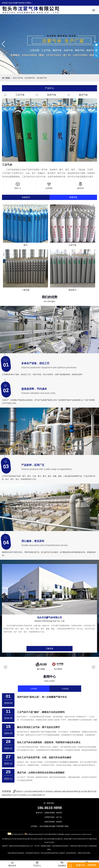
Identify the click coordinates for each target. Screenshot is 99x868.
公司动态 (34, 689)
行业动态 (65, 689)
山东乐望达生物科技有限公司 (34, 791)
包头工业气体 (18, 78)
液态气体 (83, 95)
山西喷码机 (57, 791)
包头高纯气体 (30, 78)
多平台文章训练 (20, 795)
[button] (3, 44)
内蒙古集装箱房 (68, 791)
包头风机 (84, 791)
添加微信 (62, 864)
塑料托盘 (77, 791)
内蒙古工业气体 (73, 839)
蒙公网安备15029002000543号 (35, 834)
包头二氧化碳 (64, 839)
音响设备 (49, 791)
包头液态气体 (42, 78)
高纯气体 (52, 95)
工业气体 (20, 95)
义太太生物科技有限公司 (36, 795)
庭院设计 (20, 791)
